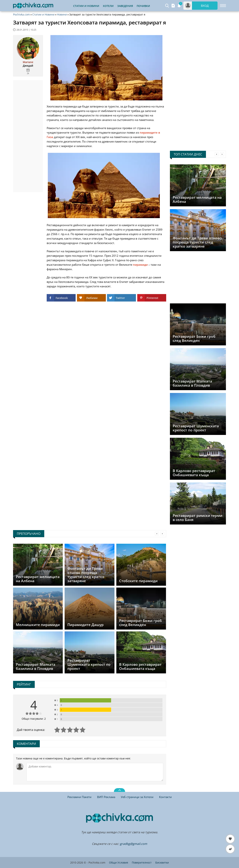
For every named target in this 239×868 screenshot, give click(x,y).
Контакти (165, 797)
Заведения (125, 6)
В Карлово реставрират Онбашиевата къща (194, 473)
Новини (62, 15)
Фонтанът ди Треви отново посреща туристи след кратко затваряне (197, 242)
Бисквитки (162, 862)
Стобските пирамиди (138, 581)
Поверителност (142, 862)
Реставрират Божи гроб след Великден (194, 338)
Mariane (28, 62)
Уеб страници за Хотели (137, 797)
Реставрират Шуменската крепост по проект (196, 428)
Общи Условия (119, 862)
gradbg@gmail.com (134, 844)
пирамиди (140, 265)
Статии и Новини (86, 6)
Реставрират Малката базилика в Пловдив (192, 383)
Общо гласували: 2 (34, 719)
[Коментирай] (95, 772)
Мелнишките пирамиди (38, 625)
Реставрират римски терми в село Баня (198, 518)
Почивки (143, 6)
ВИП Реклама (106, 797)
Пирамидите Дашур (86, 625)
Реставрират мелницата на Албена (197, 199)
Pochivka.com (21, 15)
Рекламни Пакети (79, 797)
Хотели (108, 6)
